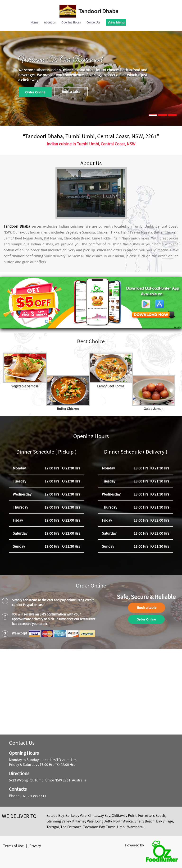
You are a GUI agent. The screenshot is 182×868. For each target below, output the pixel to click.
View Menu (116, 22)
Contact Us (93, 22)
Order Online (35, 92)
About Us (50, 22)
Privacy (35, 846)
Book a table (71, 92)
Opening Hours (71, 22)
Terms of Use (13, 846)
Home (34, 22)
